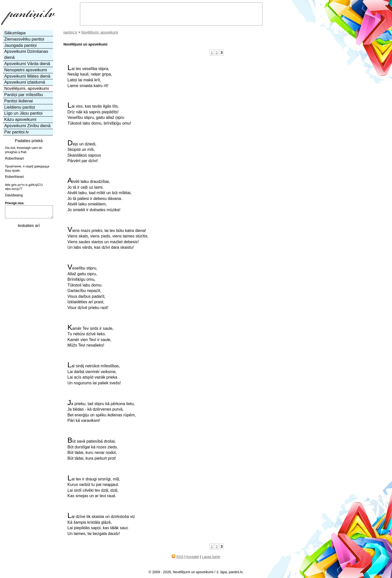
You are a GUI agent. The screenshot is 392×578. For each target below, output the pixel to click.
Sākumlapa (15, 33)
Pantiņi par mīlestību (24, 95)
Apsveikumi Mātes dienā (27, 76)
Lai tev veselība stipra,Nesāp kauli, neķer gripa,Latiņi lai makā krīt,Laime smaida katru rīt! (90, 76)
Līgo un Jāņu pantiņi (23, 113)
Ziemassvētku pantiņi (24, 39)
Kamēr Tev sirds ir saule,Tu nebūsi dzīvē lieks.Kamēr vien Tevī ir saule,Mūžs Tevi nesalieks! (91, 336)
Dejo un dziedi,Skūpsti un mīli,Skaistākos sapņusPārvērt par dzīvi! (84, 152)
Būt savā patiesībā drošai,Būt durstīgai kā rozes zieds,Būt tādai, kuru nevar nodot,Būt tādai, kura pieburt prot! (93, 449)
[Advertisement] (28, 306)
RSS (180, 557)
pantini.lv (70, 32)
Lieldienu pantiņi (20, 107)
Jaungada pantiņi (20, 45)
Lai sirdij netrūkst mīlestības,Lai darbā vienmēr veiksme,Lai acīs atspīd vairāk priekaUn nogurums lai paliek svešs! (94, 374)
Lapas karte (211, 557)
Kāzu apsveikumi (20, 119)
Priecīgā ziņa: (15, 203)
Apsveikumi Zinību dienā (27, 126)
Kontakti (193, 557)
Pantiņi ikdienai (18, 101)
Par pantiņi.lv (16, 132)
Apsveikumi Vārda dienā (27, 64)
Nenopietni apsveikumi (26, 70)
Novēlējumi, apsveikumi (100, 32)
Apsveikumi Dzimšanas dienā (26, 54)
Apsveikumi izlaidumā (25, 82)
